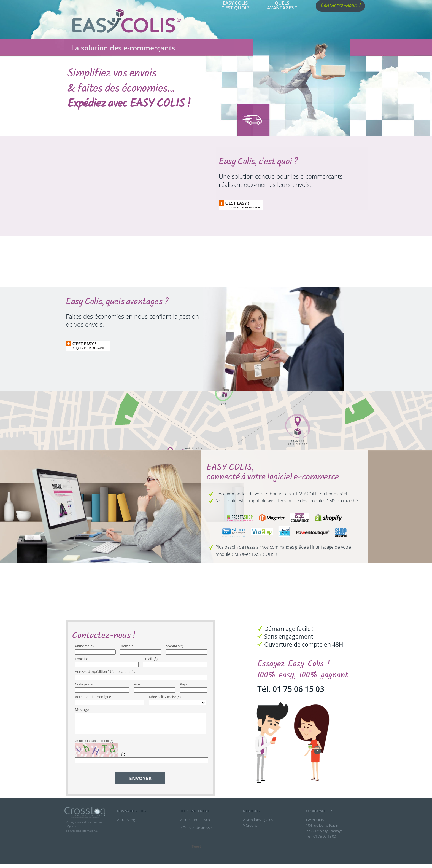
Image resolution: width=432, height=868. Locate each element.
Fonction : (83, 659)
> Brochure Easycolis (197, 824)
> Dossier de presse (196, 832)
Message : (82, 709)
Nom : (125, 646)
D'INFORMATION (83, 347)
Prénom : (82, 646)
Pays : (184, 684)
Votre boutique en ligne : (94, 697)
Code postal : (85, 684)
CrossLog (127, 824)
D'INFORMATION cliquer (236, 205)
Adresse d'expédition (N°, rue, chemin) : (105, 671)
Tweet (196, 851)
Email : (148, 659)
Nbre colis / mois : (162, 697)
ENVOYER (140, 782)
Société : (172, 646)
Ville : (138, 684)
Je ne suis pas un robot (92, 745)
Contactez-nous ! (341, 6)
